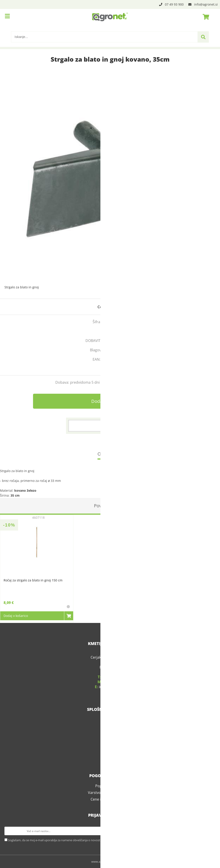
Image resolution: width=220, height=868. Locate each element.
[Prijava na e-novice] (211, 831)
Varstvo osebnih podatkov (110, 793)
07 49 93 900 (174, 4)
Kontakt (110, 740)
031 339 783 (113, 682)
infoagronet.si (206, 4)
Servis (110, 733)
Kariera (110, 746)
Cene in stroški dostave (110, 799)
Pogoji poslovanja (110, 786)
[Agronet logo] (110, 17)
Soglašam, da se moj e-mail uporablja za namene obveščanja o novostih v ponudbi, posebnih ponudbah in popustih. (85, 840)
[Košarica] (205, 17)
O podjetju (110, 720)
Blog (110, 753)
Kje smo (110, 726)
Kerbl (126, 350)
